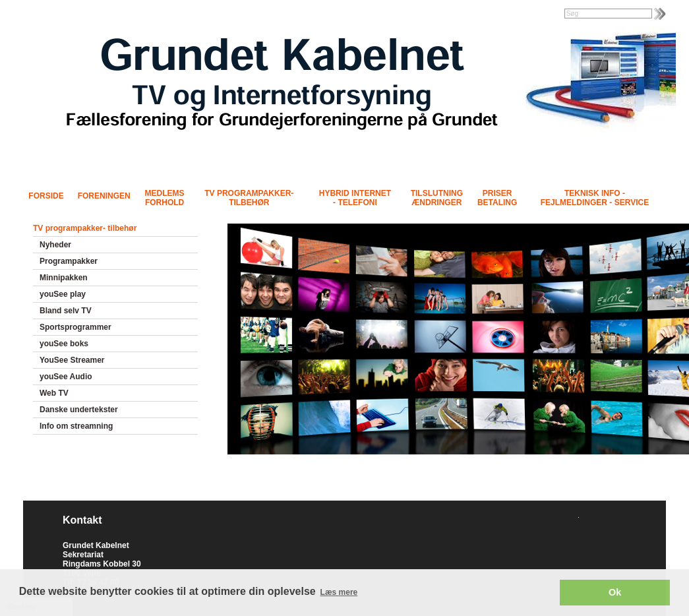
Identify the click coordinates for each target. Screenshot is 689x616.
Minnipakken (64, 278)
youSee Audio (66, 377)
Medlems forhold (165, 198)
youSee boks (64, 344)
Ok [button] (615, 592)
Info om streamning (76, 426)
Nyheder (55, 245)
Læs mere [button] (339, 592)
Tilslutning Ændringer (437, 198)
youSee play (63, 294)
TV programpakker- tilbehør (249, 198)
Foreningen (104, 196)
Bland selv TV (66, 311)
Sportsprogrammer (75, 327)
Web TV (54, 393)
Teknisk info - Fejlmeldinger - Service (595, 198)
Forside (46, 196)
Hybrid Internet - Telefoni (355, 198)
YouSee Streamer (72, 360)
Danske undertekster (79, 410)
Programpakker (69, 261)
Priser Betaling (497, 198)
